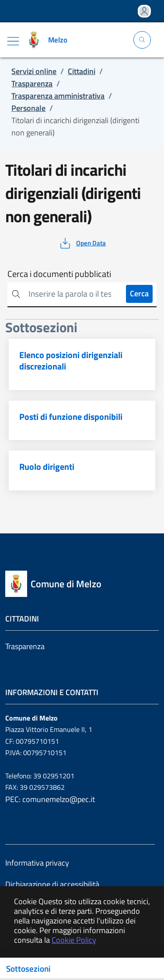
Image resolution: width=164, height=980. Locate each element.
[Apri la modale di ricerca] (142, 40)
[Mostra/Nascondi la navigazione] (13, 41)
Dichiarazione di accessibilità (52, 884)
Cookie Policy (74, 940)
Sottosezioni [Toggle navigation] (28, 969)
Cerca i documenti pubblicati (59, 274)
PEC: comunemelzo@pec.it (50, 799)
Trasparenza (25, 646)
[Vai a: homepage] (49, 40)
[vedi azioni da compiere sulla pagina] (82, 243)
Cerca (139, 293)
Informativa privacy (37, 863)
